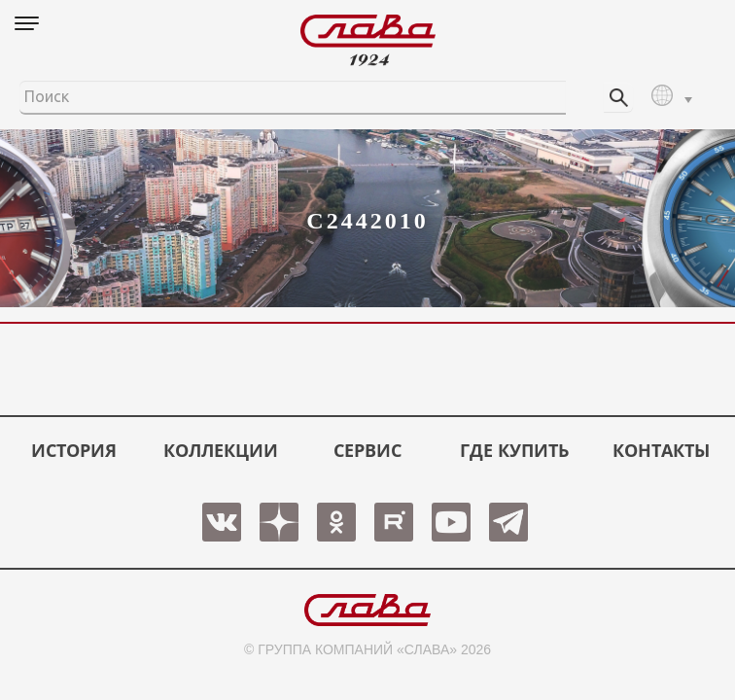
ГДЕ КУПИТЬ (514, 450)
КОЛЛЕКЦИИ (221, 450)
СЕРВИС (367, 450)
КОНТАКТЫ (661, 450)
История (74, 450)
